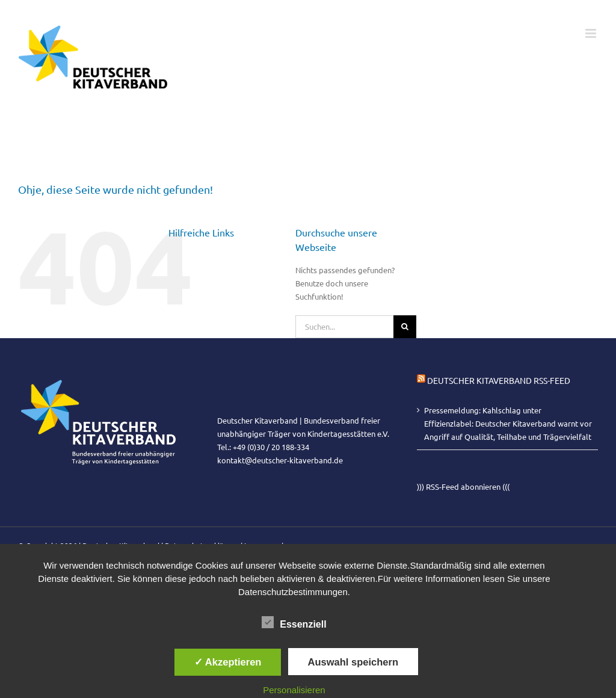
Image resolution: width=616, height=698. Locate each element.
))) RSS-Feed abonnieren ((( (463, 486)
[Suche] (405, 327)
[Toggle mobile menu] (592, 33)
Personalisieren (294, 690)
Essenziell (294, 623)
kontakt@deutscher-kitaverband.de (280, 460)
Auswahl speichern (353, 662)
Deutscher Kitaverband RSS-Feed (499, 380)
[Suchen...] (344, 327)
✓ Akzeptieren (228, 662)
